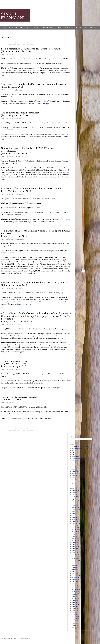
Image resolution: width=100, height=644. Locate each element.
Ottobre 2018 (75, 542)
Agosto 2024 (75, 497)
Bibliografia (24, 28)
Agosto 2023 (75, 503)
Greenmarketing (25, 638)
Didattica (36, 28)
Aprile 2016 (75, 582)
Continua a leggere (43, 103)
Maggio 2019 (75, 534)
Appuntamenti (76, 471)
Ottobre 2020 (75, 522)
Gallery (78, 28)
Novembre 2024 (76, 493)
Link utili (74, 463)
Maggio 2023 (75, 505)
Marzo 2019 (75, 536)
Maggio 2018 (75, 546)
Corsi (73, 454)
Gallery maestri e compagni (79, 459)
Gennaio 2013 (76, 627)
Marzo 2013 (75, 623)
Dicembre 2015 (76, 590)
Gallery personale (76, 461)
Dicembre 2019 (76, 530)
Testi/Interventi (49, 28)
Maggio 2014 (75, 604)
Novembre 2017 (76, 557)
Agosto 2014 (75, 602)
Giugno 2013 (75, 617)
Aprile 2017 (75, 569)
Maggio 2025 (75, 491)
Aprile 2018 (75, 548)
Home (5, 28)
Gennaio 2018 (76, 553)
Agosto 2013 (75, 615)
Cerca (71, 436)
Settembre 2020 (76, 524)
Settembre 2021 (76, 515)
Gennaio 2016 (76, 588)
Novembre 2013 (76, 613)
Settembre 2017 (76, 561)
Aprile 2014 (75, 606)
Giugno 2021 (75, 519)
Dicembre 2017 (76, 555)
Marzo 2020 (75, 526)
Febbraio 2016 (75, 586)
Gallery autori (75, 457)
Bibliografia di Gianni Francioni (80, 448)
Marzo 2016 (75, 584)
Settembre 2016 (76, 575)
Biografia (13, 28)
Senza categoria (76, 482)
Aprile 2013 (75, 621)
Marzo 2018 (75, 551)
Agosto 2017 (75, 563)
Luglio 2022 (75, 511)
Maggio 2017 (75, 567)
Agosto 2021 (75, 517)
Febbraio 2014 (75, 609)
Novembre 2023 (76, 501)
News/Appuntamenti (65, 28)
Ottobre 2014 (75, 600)
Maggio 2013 (75, 619)
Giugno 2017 (75, 565)
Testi (73, 484)
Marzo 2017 (75, 571)
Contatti (93, 28)
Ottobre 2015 (75, 592)
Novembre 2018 (76, 540)
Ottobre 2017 (75, 559)
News (3, 54)
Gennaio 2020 (76, 528)
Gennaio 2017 (76, 573)
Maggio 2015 (75, 594)
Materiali (74, 476)
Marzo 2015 (75, 596)
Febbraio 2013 (75, 625)
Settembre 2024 (76, 495)
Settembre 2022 (76, 509)
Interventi (74, 474)
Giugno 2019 (75, 532)
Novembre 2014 (76, 598)
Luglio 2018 (75, 544)
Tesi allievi (75, 465)
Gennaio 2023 (76, 507)
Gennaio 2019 (76, 538)
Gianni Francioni (13, 16)
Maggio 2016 (75, 580)
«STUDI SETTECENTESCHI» (81, 446)
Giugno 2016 (75, 577)
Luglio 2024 (75, 499)
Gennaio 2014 (76, 611)
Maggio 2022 (75, 513)
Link (85, 28)
